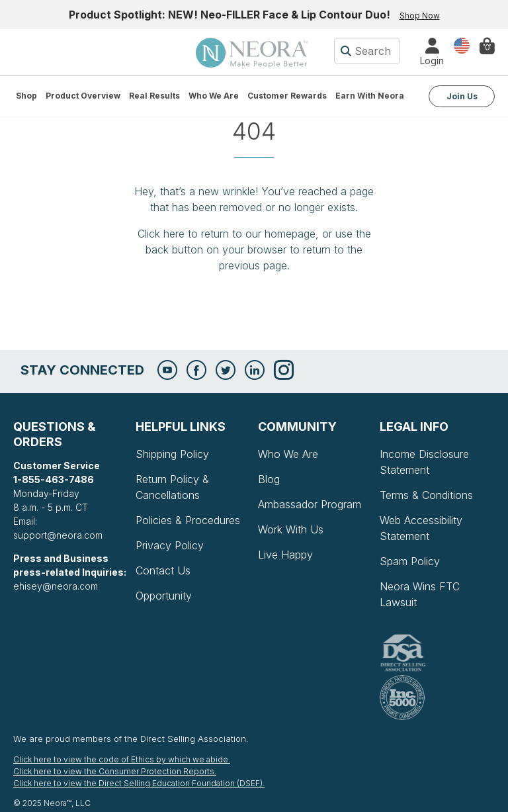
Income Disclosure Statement (424, 462)
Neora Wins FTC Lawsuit (420, 594)
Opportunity (164, 596)
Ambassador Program (310, 504)
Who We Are (214, 96)
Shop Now (420, 16)
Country (462, 45)
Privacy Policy (170, 545)
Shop (26, 96)
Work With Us (291, 529)
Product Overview (83, 96)
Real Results (154, 96)
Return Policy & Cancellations (172, 487)
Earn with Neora (370, 96)
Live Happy (285, 555)
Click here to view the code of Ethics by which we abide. (122, 759)
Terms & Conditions (426, 495)
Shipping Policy (172, 454)
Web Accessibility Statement (421, 528)
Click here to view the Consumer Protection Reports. (115, 771)
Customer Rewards (287, 96)
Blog (269, 479)
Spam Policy (410, 561)
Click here (161, 234)
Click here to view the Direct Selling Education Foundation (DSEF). (139, 783)
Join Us (462, 96)
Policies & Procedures (188, 520)
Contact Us (163, 570)
